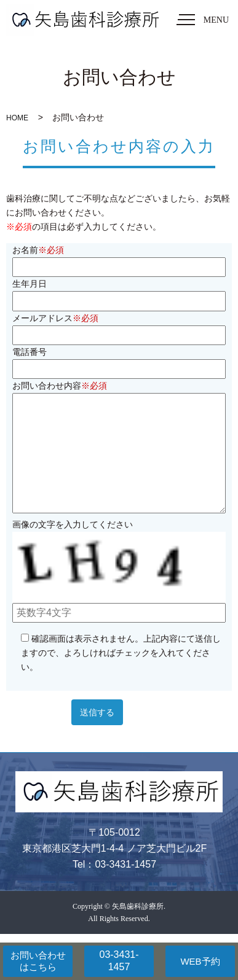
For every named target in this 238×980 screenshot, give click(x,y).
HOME (17, 118)
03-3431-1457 (119, 961)
